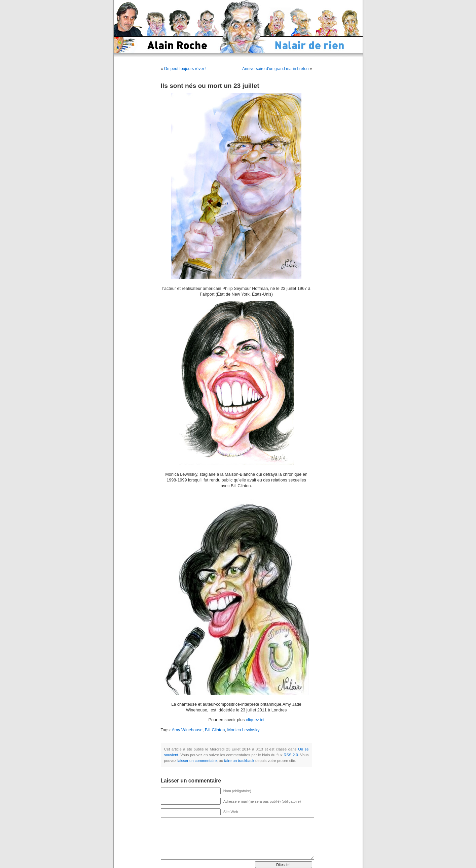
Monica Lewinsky (244, 730)
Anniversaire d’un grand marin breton (275, 69)
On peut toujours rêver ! (185, 69)
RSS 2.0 (291, 755)
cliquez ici (255, 720)
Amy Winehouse (187, 730)
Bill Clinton (215, 730)
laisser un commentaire (197, 761)
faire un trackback (239, 761)
